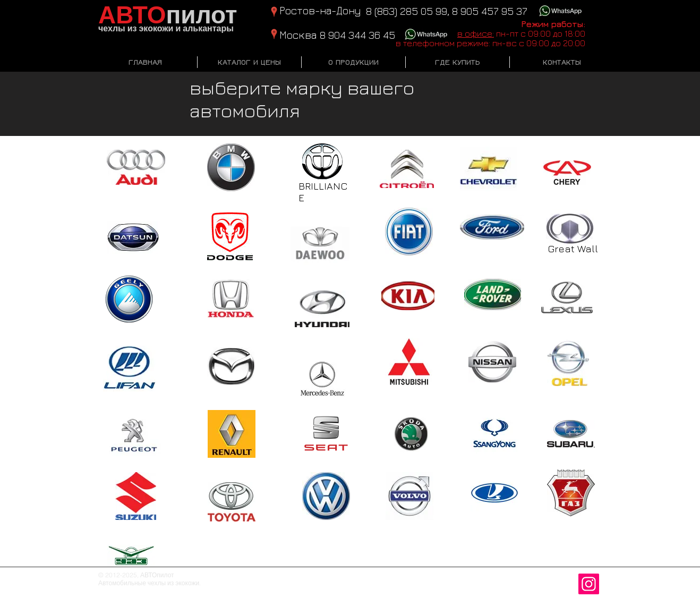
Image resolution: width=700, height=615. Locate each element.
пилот (168, 15)
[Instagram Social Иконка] (589, 584)
